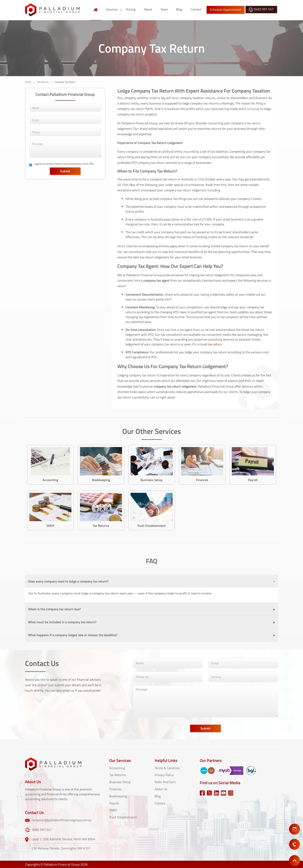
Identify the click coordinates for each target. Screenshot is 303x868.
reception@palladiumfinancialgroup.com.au (58, 820)
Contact (196, 10)
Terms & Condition (167, 768)
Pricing (132, 10)
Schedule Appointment (226, 10)
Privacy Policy (164, 775)
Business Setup (120, 782)
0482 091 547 (261, 10)
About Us (161, 789)
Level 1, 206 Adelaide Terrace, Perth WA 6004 (63, 839)
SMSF (113, 809)
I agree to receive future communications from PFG (64, 164)
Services (113, 10)
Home (28, 82)
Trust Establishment (123, 816)
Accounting (117, 768)
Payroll (114, 802)
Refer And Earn (165, 782)
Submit (65, 171)
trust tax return (211, 344)
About (149, 10)
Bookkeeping (118, 796)
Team (165, 10)
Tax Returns (43, 82)
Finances (115, 789)
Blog (180, 10)
